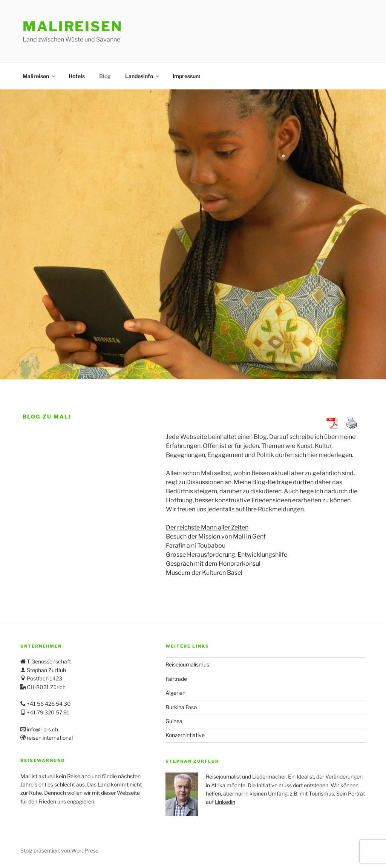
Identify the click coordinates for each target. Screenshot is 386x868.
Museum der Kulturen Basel (204, 573)
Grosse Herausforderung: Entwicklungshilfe (227, 555)
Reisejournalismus (187, 664)
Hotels (77, 76)
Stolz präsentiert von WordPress (59, 850)
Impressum (187, 76)
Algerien (175, 693)
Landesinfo (143, 76)
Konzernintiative (185, 735)
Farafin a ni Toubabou (196, 546)
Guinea (174, 721)
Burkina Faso (181, 707)
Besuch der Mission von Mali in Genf (216, 536)
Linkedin (225, 802)
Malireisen (73, 26)
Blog (105, 76)
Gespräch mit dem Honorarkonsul (213, 564)
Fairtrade (176, 679)
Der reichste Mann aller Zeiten (207, 527)
